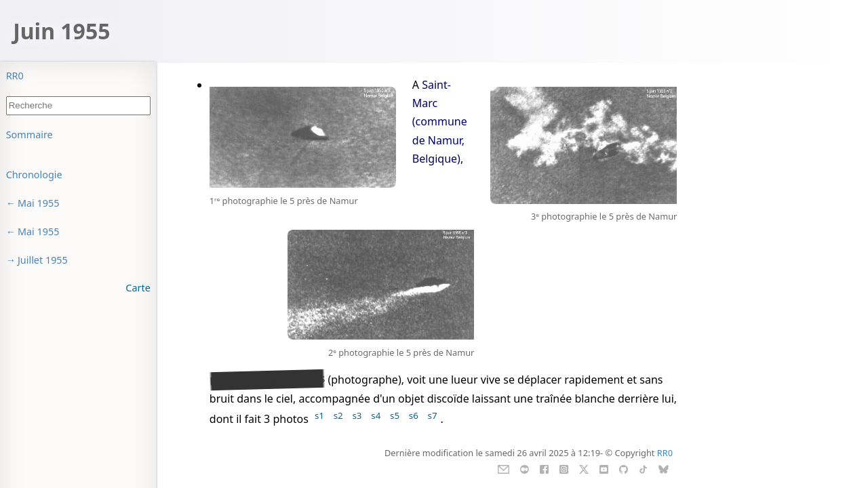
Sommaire (29, 135)
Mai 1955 (39, 203)
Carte (138, 288)
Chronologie (34, 175)
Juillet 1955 (43, 260)
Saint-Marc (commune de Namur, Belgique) (440, 122)
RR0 (15, 76)
